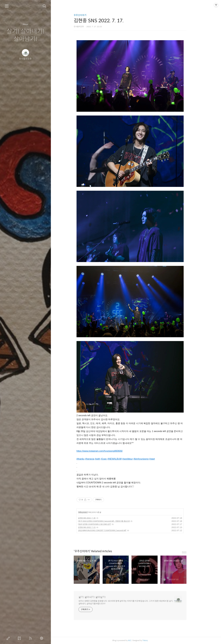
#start (158, 459)
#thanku (86, 459)
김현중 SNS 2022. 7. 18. (93, 518)
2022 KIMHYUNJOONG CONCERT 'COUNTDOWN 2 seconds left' (108, 530)
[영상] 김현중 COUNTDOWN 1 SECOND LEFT (100, 524)
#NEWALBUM (120, 459)
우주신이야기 (86, 15)
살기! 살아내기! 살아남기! (25, 35)
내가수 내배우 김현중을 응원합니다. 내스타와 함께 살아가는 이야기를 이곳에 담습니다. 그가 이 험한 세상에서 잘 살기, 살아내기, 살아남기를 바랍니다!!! (132, 602)
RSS (31, 638)
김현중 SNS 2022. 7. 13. (93, 527)
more (190, 552)
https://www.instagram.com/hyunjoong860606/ (105, 451)
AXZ (135, 640)
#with (103, 459)
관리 (42, 638)
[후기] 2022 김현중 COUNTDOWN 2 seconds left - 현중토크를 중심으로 (110, 521)
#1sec (110, 459)
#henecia (96, 459)
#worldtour (133, 459)
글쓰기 (9, 638)
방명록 (20, 638)
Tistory (151, 640)
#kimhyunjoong (147, 459)
